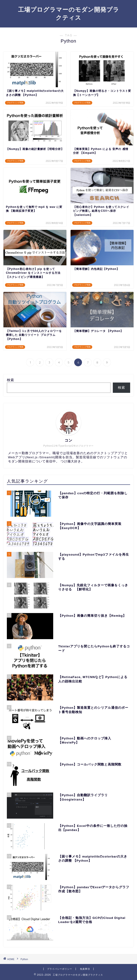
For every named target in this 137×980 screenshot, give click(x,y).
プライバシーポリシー (60, 969)
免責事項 (85, 969)
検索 (11, 380)
